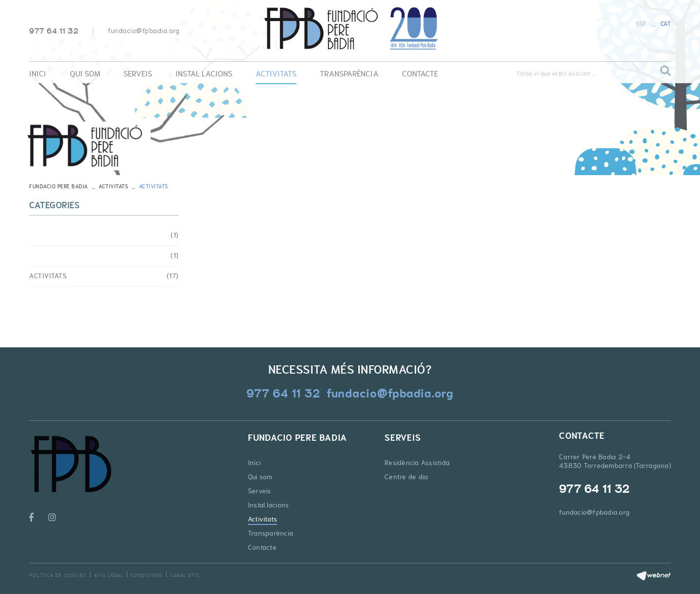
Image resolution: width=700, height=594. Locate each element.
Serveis (260, 491)
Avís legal (109, 575)
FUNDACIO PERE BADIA (59, 186)
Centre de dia (406, 477)
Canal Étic (185, 575)
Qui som (260, 477)
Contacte (262, 547)
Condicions (147, 575)
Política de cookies (58, 575)
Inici (254, 463)
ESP (641, 24)
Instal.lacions (269, 505)
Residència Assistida (417, 463)
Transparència (271, 533)
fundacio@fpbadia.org (144, 31)
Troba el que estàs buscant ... (556, 73)
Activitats (113, 186)
